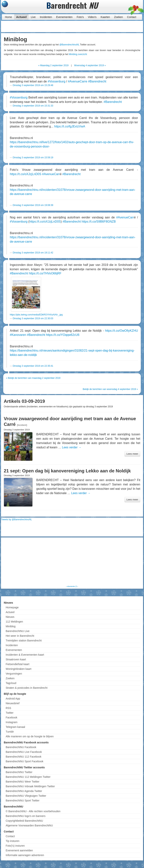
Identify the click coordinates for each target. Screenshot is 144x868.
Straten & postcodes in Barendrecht (27, 688)
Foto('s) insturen (15, 846)
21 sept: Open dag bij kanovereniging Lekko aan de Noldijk (67, 471)
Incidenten (46, 17)
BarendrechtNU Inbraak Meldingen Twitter (30, 786)
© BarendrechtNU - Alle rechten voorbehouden (33, 811)
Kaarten (105, 17)
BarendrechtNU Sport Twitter (23, 800)
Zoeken (119, 17)
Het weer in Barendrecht (20, 636)
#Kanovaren (18, 335)
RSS (8, 708)
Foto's (80, 17)
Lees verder (72, 447)
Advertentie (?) (72, 586)
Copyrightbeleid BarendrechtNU (24, 821)
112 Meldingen (14, 622)
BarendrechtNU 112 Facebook (24, 757)
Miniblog (11, 626)
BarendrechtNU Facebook (21, 747)
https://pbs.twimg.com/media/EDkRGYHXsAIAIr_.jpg (36, 315)
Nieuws (10, 617)
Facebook (11, 717)
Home (8, 17)
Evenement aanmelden (19, 850)
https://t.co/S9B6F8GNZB (99, 222)
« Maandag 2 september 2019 (53, 65)
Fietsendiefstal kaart (17, 664)
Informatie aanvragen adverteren (25, 855)
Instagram (12, 722)
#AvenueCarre (78, 81)
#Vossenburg (56, 81)
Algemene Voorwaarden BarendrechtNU (29, 825)
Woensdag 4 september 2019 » (90, 65)
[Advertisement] (112, 26)
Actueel (21, 17)
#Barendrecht (97, 81)
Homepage (12, 607)
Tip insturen (13, 841)
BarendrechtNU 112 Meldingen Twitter (28, 777)
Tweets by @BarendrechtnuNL (16, 519)
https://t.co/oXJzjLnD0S (26, 174)
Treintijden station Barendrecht (24, 641)
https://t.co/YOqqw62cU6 (63, 335)
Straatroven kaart (16, 659)
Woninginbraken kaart (19, 669)
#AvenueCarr (51, 174)
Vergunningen (14, 674)
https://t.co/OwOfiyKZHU (122, 331)
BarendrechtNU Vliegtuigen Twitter (26, 796)
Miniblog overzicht (78, 54)
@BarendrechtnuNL (69, 45)
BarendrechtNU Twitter (19, 772)
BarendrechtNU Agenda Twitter (24, 791)
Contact (132, 17)
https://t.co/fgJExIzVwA (70, 126)
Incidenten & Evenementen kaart (25, 655)
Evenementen (64, 17)
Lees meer (132, 454)
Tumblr (10, 732)
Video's (92, 17)
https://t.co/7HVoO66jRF (45, 273)
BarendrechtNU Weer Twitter (22, 782)
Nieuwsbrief (13, 703)
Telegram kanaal (15, 727)
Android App (13, 699)
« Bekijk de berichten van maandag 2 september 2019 (33, 378)
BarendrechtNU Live (18, 631)
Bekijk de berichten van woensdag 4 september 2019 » (110, 389)
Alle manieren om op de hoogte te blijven (30, 736)
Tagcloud (11, 683)
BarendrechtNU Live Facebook (24, 752)
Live (33, 17)
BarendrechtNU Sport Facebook (24, 761)
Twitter (10, 713)
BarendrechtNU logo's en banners (26, 816)
